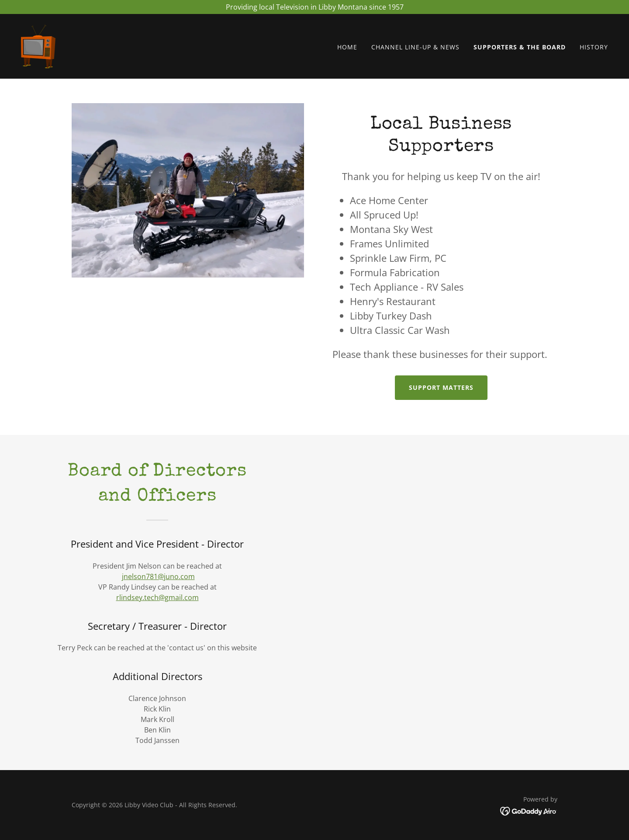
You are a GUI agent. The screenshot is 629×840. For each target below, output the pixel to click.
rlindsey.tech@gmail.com (157, 597)
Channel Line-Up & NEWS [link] (415, 47)
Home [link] (347, 47)
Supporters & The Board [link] (520, 47)
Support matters (441, 387)
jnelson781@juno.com (158, 576)
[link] (38, 45)
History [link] (594, 47)
